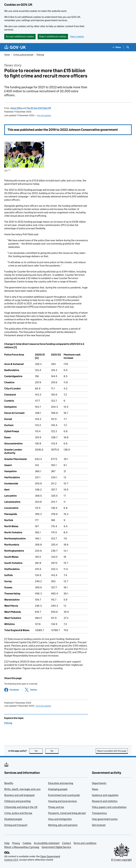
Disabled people (13, 819)
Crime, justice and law (23, 55)
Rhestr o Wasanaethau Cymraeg (22, 847)
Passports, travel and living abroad (67, 813)
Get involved (99, 825)
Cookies (27, 843)
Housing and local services (62, 801)
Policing (40, 55)
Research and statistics (105, 801)
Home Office (16, 108)
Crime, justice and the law (18, 813)
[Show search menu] (128, 47)
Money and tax (56, 807)
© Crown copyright (121, 860)
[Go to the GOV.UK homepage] (15, 47)
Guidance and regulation (105, 795)
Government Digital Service (56, 847)
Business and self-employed (19, 795)
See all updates (44, 115)
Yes (39, 751)
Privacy (16, 843)
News (95, 789)
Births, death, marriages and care (22, 789)
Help (7, 843)
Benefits (9, 783)
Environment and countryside (64, 795)
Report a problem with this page (112, 751)
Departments (99, 783)
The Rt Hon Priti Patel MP (39, 108)
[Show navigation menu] (117, 47)
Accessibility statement (47, 843)
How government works (105, 819)
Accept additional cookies (20, 36)
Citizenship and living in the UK (21, 807)
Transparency (99, 813)
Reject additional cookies (53, 36)
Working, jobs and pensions (63, 825)
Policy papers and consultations (109, 807)
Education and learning (61, 783)
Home (7, 55)
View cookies (77, 36)
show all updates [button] (43, 706)
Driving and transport (16, 825)
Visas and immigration (60, 819)
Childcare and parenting (17, 801)
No (55, 751)
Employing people (58, 789)
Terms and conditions (85, 843)
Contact (66, 843)
